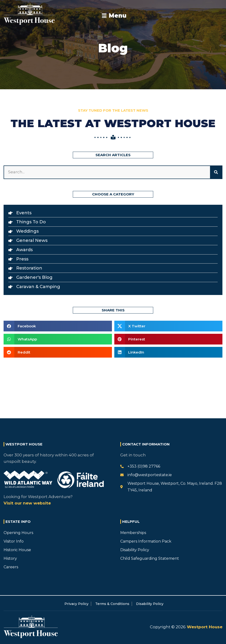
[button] (114, 16)
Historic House (17, 550)
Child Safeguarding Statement (150, 558)
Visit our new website (27, 503)
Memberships (133, 533)
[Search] (216, 172)
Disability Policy (135, 550)
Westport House (204, 627)
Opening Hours (18, 533)
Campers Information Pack (146, 541)
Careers (11, 567)
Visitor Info (14, 541)
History (10, 558)
